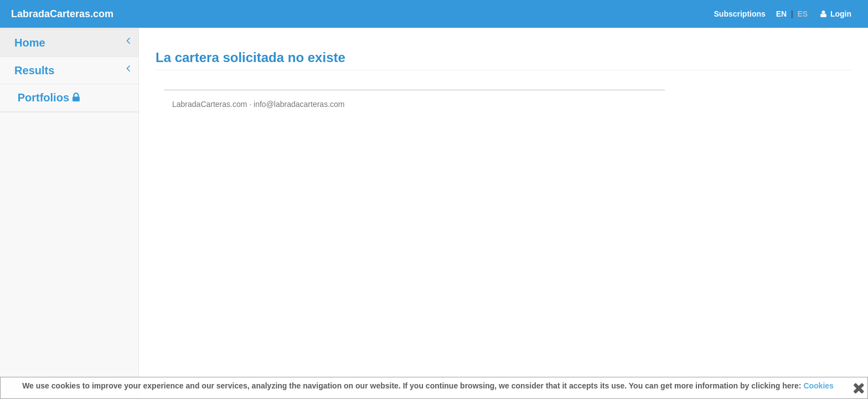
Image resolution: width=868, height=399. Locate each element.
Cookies (818, 386)
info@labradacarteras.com (299, 104)
